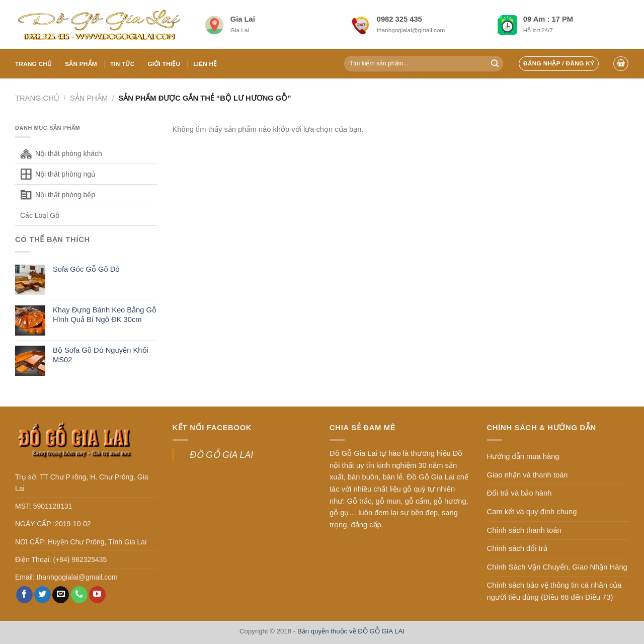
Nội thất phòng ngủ (65, 174)
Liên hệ (205, 64)
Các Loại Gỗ (40, 215)
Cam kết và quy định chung (532, 512)
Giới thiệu (164, 64)
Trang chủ (33, 64)
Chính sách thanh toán (524, 530)
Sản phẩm (81, 64)
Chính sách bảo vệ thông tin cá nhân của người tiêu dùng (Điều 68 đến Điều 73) (554, 591)
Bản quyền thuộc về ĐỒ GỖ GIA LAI (351, 631)
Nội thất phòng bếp (65, 195)
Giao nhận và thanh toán (528, 475)
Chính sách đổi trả (517, 548)
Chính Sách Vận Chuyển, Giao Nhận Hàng (557, 567)
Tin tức (123, 64)
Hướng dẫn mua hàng (523, 456)
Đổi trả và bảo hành (519, 493)
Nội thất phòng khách (69, 153)
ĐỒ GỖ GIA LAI (222, 455)
